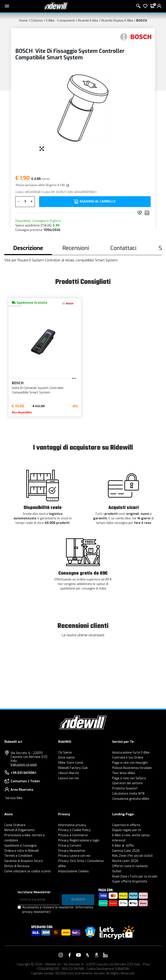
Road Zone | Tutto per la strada (135, 876)
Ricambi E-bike (88, 21)
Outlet (117, 871)
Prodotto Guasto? (125, 788)
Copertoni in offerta (126, 825)
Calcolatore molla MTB (128, 794)
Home (23, 21)
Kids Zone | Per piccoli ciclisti (132, 856)
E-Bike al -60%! (123, 846)
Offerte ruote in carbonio (130, 866)
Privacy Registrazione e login (79, 840)
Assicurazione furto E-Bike (131, 753)
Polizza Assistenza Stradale (132, 768)
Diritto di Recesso (17, 866)
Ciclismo (37, 21)
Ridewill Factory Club (73, 768)
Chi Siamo (65, 753)
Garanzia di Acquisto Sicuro (23, 861)
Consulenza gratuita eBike (131, 799)
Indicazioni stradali (24, 765)
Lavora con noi (68, 778)
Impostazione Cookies (73, 871)
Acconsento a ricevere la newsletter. (58, 910)
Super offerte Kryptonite (130, 881)
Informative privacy (72, 825)
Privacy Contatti (70, 846)
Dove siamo (66, 758)
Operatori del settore (127, 783)
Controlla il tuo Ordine (128, 758)
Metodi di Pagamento (19, 830)
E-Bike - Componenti (60, 21)
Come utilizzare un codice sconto (28, 871)
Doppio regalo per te (127, 830)
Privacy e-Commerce (73, 835)
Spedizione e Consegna (20, 846)
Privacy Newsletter (72, 851)
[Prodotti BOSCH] (136, 37)
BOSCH (142, 21)
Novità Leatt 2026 (125, 861)
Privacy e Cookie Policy (74, 830)
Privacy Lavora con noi (74, 856)
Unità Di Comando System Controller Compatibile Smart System (38, 390)
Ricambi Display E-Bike (117, 21)
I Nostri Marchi (68, 773)
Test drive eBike (124, 773)
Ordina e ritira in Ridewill (22, 851)
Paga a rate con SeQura (129, 778)
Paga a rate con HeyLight (130, 763)
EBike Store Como (71, 763)
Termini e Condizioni (18, 856)
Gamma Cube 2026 (126, 851)
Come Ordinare (15, 825)
